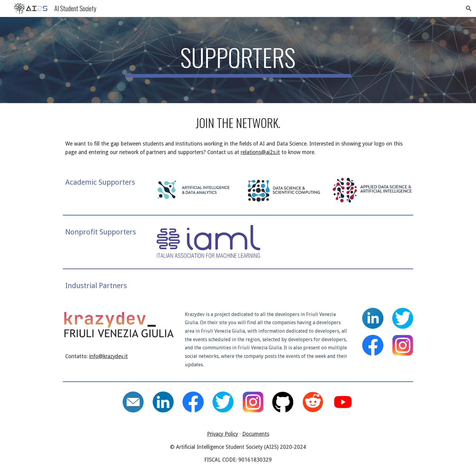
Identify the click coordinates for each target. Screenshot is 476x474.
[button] (469, 8)
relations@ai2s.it (260, 152)
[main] (238, 60)
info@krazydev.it (109, 356)
